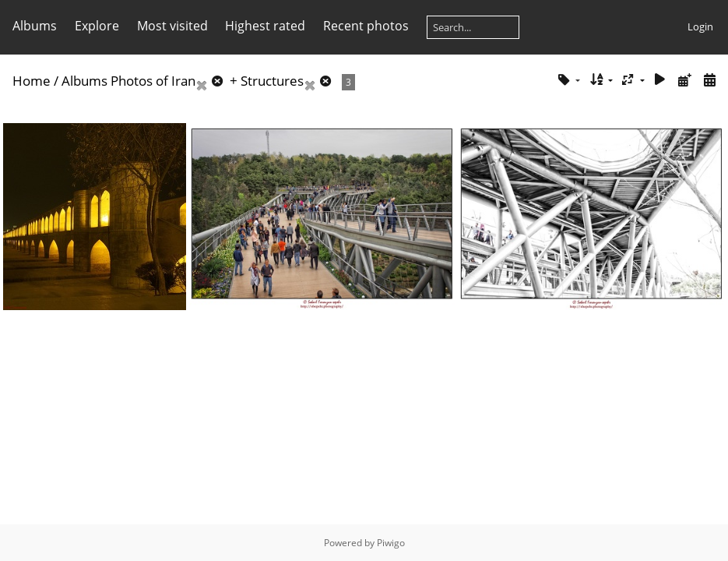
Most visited (172, 26)
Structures (272, 81)
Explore (97, 26)
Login (700, 26)
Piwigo (391, 543)
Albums (35, 26)
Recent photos (366, 26)
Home (32, 81)
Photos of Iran (153, 81)
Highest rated (265, 26)
